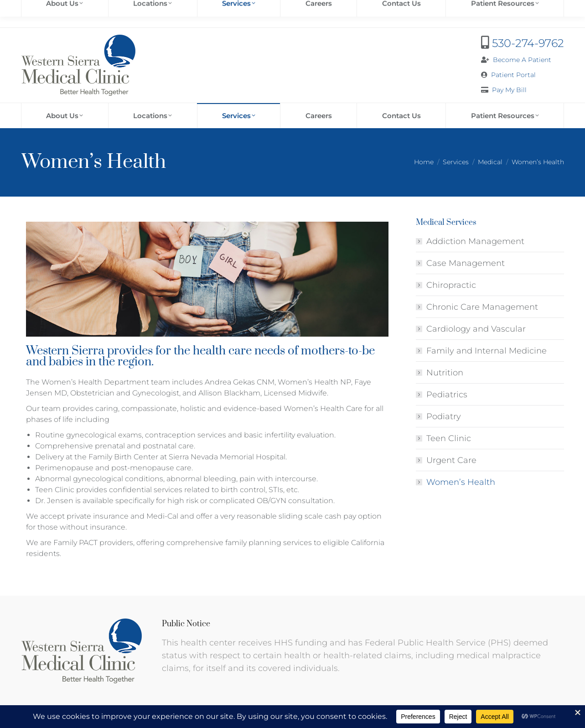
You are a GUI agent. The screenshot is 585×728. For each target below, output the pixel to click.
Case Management (466, 263)
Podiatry (444, 416)
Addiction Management (475, 241)
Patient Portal (513, 75)
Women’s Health (461, 482)
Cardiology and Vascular (476, 329)
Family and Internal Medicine (487, 351)
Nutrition (445, 373)
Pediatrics (447, 395)
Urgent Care (451, 460)
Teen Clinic (449, 438)
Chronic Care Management (482, 307)
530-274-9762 (528, 43)
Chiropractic (451, 285)
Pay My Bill (509, 90)
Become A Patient (522, 60)
